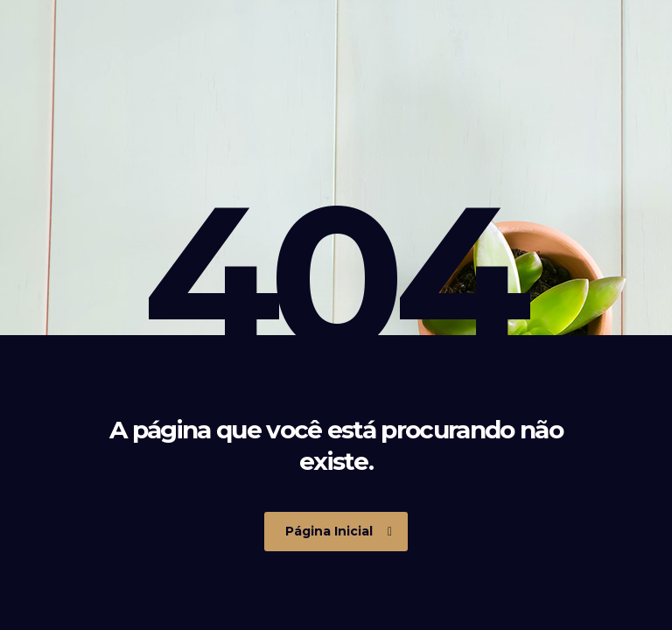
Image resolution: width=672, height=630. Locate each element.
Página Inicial (339, 531)
